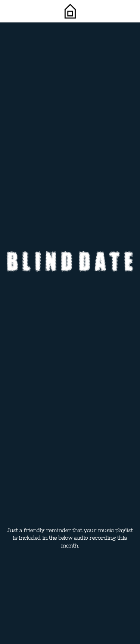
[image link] (70, 11)
